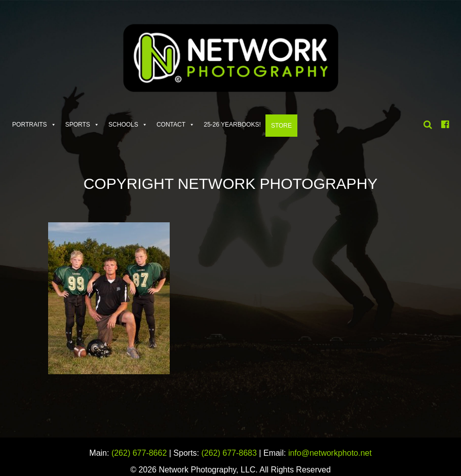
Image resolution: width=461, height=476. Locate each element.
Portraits (29, 125)
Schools (123, 125)
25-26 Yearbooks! (232, 125)
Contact (171, 125)
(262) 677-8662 (139, 453)
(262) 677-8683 (229, 453)
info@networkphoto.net (330, 453)
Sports (78, 125)
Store (281, 126)
